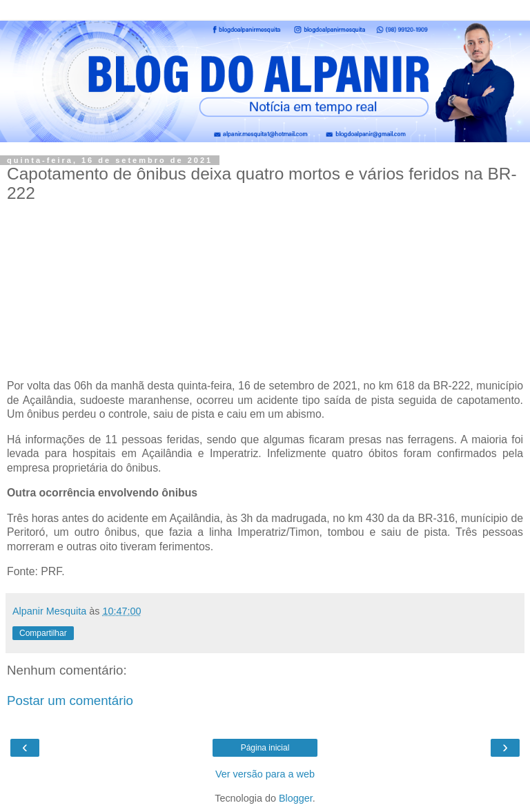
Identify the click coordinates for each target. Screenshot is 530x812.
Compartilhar (43, 633)
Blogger (296, 798)
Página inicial (265, 748)
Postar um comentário (70, 700)
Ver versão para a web (265, 774)
